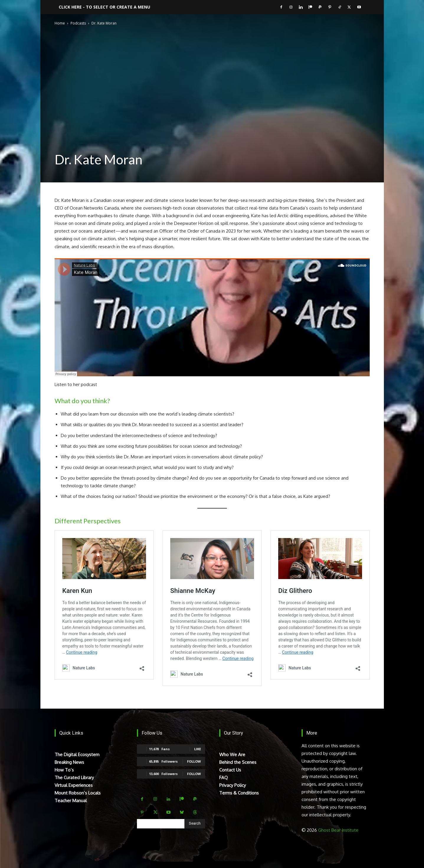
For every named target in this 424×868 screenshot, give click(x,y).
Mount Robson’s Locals (78, 793)
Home (60, 23)
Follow (194, 761)
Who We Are (232, 755)
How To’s (64, 770)
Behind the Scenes (238, 762)
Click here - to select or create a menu (104, 7)
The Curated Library (74, 778)
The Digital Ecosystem (77, 755)
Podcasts (78, 23)
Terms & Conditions (239, 793)
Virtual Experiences (74, 785)
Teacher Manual (71, 801)
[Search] (195, 824)
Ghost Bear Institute (338, 830)
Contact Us (230, 770)
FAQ (224, 778)
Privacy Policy (233, 785)
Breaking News (69, 762)
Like (198, 749)
